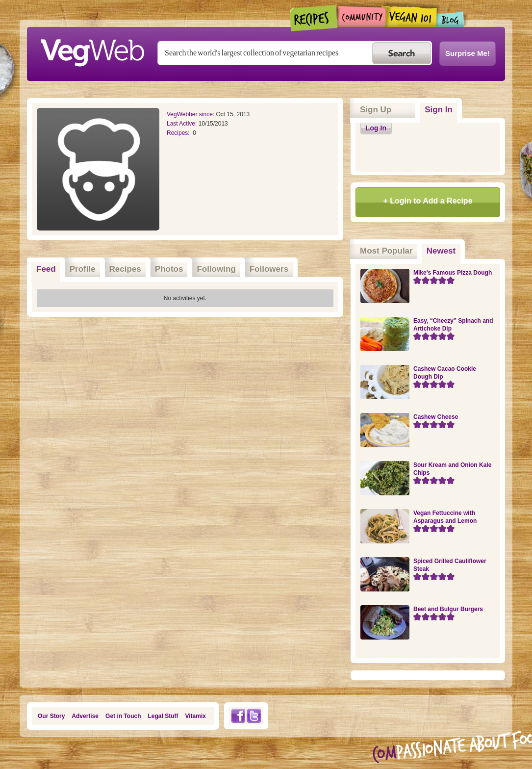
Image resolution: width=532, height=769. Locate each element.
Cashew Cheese (436, 417)
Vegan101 (411, 16)
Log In (376, 128)
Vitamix (196, 716)
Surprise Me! (468, 53)
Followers (269, 269)
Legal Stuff (163, 716)
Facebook (238, 716)
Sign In (439, 110)
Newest (444, 247)
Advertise (85, 716)
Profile (83, 269)
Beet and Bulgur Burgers (448, 609)
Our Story (51, 716)
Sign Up (376, 110)
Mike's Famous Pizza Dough (453, 273)
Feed (46, 269)
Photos (169, 269)
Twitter (254, 716)
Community (362, 16)
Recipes (314, 18)
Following (216, 269)
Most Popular (386, 251)
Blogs (451, 19)
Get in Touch (123, 716)
